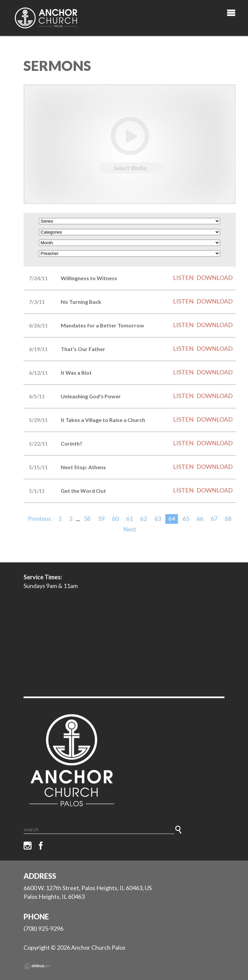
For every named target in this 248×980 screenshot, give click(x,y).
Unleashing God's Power (91, 396)
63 (158, 518)
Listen (183, 278)
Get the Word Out (83, 491)
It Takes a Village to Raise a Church (103, 420)
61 (129, 518)
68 (228, 518)
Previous (39, 518)
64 (172, 518)
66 (200, 518)
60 (115, 518)
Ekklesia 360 (37, 966)
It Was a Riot (76, 373)
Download (215, 278)
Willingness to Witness (89, 278)
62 (143, 518)
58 (87, 518)
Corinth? (72, 443)
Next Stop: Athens (83, 467)
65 (186, 518)
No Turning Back (81, 302)
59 (101, 518)
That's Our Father (83, 349)
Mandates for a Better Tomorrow (102, 325)
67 (214, 518)
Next (130, 529)
